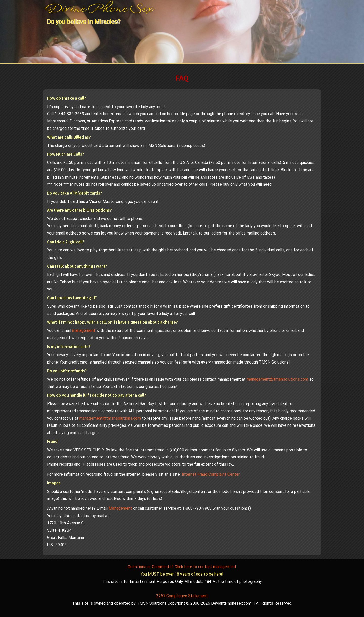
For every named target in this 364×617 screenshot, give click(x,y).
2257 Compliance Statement (182, 596)
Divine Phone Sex (99, 9)
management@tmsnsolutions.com (277, 379)
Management (120, 508)
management (84, 331)
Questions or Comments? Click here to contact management (182, 567)
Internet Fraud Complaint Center (211, 474)
